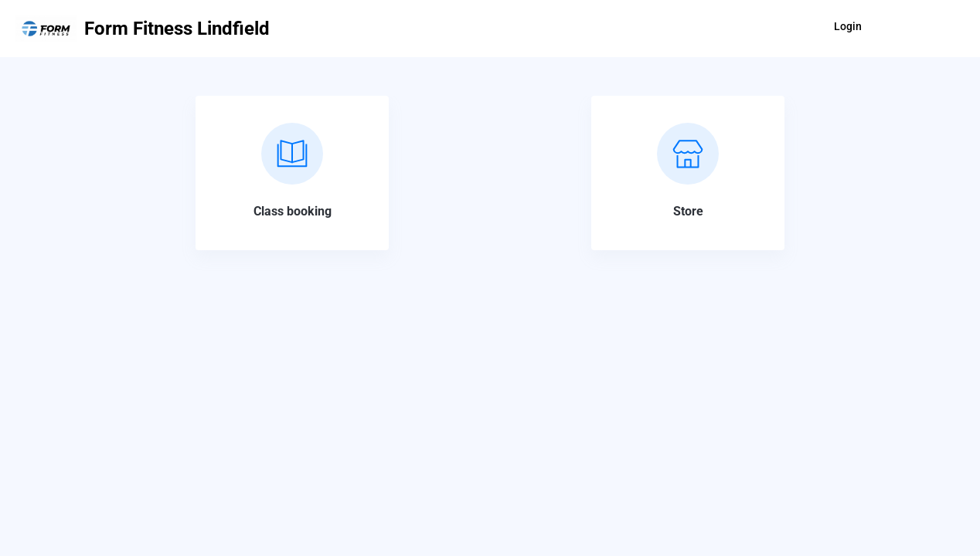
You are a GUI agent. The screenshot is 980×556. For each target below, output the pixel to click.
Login (848, 26)
